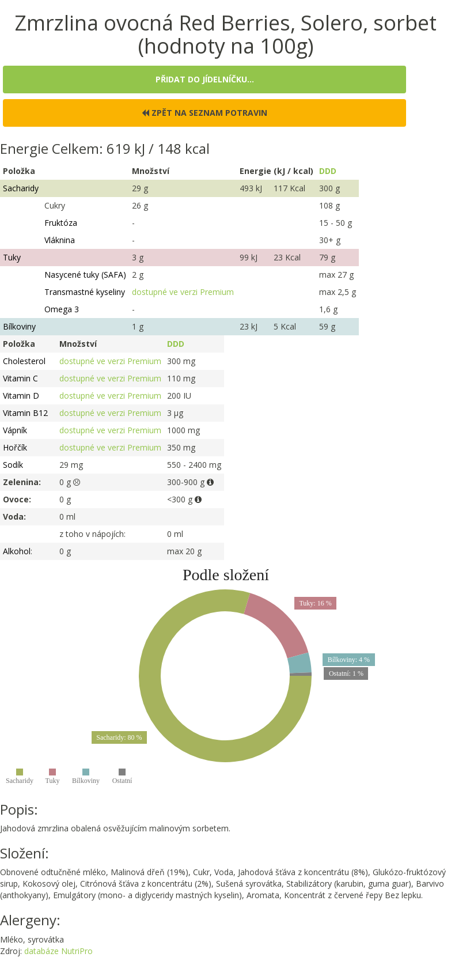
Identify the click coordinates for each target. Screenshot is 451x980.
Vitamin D (21, 396)
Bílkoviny (19, 326)
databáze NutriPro (58, 951)
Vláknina (60, 240)
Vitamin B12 (25, 413)
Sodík (13, 465)
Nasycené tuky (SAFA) (85, 275)
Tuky (12, 257)
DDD (328, 171)
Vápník (15, 430)
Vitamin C (20, 378)
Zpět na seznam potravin (204, 113)
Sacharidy (21, 188)
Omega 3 (62, 309)
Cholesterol (24, 361)
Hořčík (15, 447)
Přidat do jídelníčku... (205, 79)
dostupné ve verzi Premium (183, 292)
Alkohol (17, 551)
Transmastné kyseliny (85, 292)
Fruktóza (61, 223)
